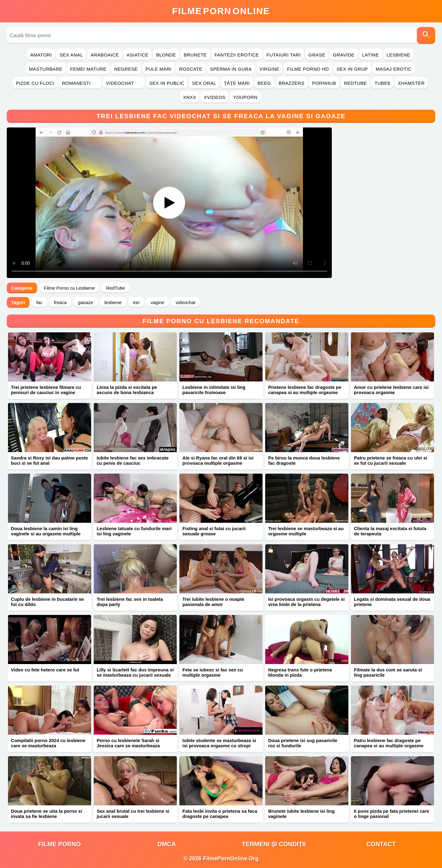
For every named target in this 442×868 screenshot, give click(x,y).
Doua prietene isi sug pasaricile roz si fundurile (303, 743)
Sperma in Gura (231, 69)
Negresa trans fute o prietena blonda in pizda (300, 672)
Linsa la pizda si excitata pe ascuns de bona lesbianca (127, 390)
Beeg (264, 83)
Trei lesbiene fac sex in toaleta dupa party (130, 602)
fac (39, 302)
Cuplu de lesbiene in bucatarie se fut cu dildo (48, 602)
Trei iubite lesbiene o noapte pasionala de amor (213, 602)
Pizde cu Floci (35, 83)
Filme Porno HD (308, 69)
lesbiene (113, 302)
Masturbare (46, 69)
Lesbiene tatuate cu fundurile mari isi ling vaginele (134, 531)
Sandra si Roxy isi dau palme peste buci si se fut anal (50, 460)
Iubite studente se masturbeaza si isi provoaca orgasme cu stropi (219, 743)
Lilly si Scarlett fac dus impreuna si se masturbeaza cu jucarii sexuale (135, 672)
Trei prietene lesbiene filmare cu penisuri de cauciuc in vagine (46, 390)
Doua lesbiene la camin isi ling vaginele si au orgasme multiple (46, 531)
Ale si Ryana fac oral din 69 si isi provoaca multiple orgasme (218, 460)
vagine (157, 302)
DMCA (167, 844)
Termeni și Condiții (274, 844)
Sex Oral (204, 83)
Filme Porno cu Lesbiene (69, 288)
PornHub (324, 83)
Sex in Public (167, 83)
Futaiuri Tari (284, 55)
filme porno (59, 844)
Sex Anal (71, 55)
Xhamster (411, 83)
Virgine (269, 69)
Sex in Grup (352, 69)
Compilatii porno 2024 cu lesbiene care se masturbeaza (48, 743)
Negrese (126, 69)
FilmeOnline (221, 11)
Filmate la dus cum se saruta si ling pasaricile (388, 672)
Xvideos (215, 97)
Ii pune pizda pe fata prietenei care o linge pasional (392, 814)
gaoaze (85, 302)
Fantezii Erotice (237, 55)
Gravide (344, 55)
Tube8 (382, 83)
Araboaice (105, 55)
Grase (317, 55)
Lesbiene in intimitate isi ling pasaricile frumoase (214, 390)
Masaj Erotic (394, 69)
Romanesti (80, 83)
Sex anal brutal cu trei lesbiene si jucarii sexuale (133, 814)
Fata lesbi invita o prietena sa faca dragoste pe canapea (220, 814)
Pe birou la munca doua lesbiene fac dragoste (304, 460)
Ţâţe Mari (237, 83)
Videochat (124, 83)
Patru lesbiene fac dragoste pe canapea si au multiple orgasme (389, 743)
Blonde (166, 55)
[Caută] (426, 35)
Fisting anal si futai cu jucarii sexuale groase (214, 531)
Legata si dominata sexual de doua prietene (392, 602)
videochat (185, 302)
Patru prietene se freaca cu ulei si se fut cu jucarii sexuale (390, 460)
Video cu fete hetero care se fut (45, 670)
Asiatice (138, 55)
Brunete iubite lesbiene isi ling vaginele (302, 814)
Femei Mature (88, 69)
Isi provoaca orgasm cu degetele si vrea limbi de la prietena (306, 602)
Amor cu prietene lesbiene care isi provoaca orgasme (391, 390)
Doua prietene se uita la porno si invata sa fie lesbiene (47, 814)
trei (136, 302)
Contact (381, 844)
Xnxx (190, 97)
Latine (370, 55)
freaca (60, 302)
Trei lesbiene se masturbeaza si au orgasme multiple (306, 531)
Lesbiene (398, 55)
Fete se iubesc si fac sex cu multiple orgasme (213, 672)
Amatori (41, 55)
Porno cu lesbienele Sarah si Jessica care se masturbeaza (128, 743)
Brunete (195, 55)
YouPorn (245, 97)
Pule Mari (159, 69)
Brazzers (292, 83)
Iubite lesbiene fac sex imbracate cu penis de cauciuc (133, 460)
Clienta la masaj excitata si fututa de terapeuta (390, 531)
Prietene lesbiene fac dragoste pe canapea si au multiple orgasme (305, 390)
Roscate (191, 69)
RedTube (355, 83)
